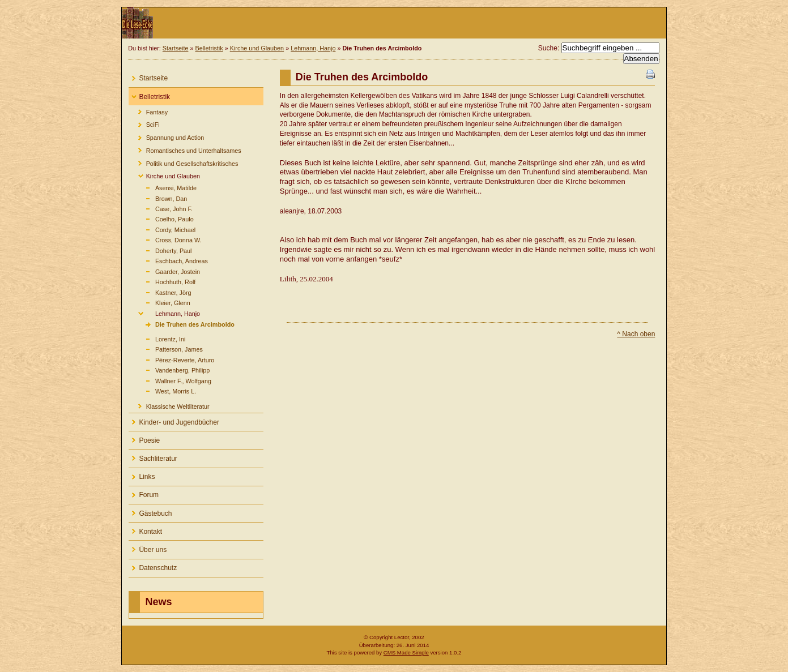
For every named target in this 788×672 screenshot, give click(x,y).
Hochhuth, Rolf (162, 281)
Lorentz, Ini (157, 338)
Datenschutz (153, 566)
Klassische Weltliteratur (169, 405)
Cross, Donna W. (165, 239)
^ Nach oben (636, 334)
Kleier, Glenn (159, 302)
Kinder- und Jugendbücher (174, 420)
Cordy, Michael (162, 229)
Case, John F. (160, 208)
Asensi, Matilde (163, 187)
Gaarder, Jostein (164, 271)
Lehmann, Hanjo (313, 48)
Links (142, 475)
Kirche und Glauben (257, 48)
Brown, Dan (158, 197)
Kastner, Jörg (160, 292)
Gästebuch (150, 511)
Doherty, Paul (160, 250)
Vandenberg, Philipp (169, 369)
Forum (144, 493)
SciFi (144, 123)
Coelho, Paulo (161, 218)
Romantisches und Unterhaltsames (185, 149)
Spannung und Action (166, 136)
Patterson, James (165, 348)
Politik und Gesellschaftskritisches (183, 162)
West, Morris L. (162, 390)
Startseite (176, 48)
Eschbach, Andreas (168, 260)
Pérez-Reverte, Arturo (171, 359)
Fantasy (148, 110)
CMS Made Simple (406, 652)
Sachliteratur (153, 456)
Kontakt (145, 529)
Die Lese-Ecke (394, 23)
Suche (548, 48)
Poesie (144, 438)
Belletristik (209, 48)
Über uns (148, 547)
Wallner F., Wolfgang (170, 380)
